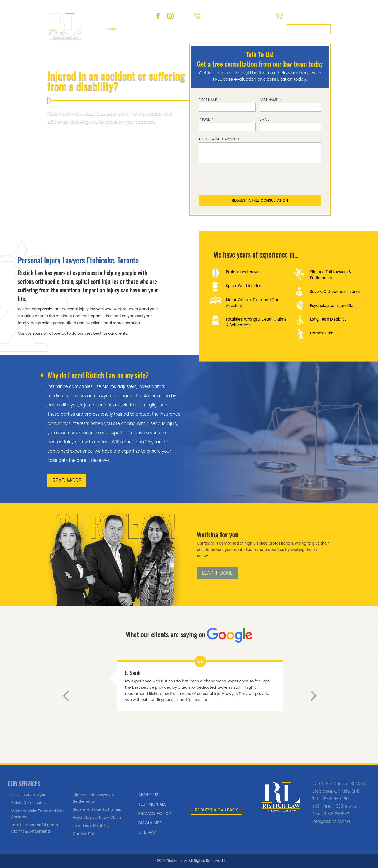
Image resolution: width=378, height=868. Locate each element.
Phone (206, 120)
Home (112, 29)
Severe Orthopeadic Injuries (335, 291)
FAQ (199, 29)
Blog (214, 29)
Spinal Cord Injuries (243, 286)
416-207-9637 (335, 814)
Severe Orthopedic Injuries (97, 809)
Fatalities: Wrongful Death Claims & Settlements (256, 322)
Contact (274, 29)
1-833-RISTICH (346, 806)
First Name (210, 100)
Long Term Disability (91, 825)
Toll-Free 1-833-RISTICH (238, 16)
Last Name (271, 100)
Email (264, 120)
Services (155, 29)
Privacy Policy (155, 814)
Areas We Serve (240, 29)
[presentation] (258, 180)
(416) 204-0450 (308, 16)
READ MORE (67, 480)
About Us (132, 29)
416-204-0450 (334, 799)
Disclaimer (150, 823)
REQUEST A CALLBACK (216, 810)
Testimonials (152, 804)
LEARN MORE (217, 573)
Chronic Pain (321, 333)
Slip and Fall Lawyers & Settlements (330, 275)
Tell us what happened (219, 139)
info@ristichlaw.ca (331, 821)
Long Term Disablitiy (328, 319)
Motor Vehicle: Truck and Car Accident (252, 302)
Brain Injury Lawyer (243, 272)
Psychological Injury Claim (334, 305)
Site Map (147, 832)
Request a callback (309, 29)
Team (180, 29)
